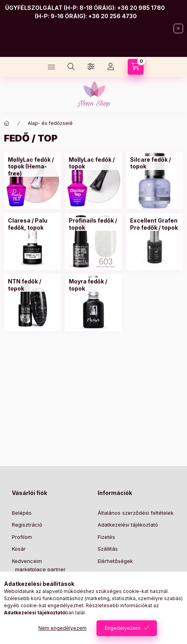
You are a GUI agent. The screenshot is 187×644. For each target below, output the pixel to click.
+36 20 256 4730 (112, 16)
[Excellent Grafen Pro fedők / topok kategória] (155, 224)
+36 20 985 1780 (141, 8)
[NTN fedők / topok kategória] (32, 285)
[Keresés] (71, 67)
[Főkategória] (7, 123)
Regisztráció (27, 525)
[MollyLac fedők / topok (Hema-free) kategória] (32, 167)
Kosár (19, 549)
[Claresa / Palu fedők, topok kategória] (32, 224)
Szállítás (108, 549)
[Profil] (111, 67)
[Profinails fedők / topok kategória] (93, 224)
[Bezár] (178, 28)
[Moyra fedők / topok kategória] (93, 285)
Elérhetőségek (115, 561)
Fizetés (106, 537)
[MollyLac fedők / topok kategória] (93, 163)
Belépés (22, 513)
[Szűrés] (91, 67)
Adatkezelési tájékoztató (128, 525)
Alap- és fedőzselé (50, 123)
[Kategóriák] (51, 67)
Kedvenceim (27, 561)
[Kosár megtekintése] (136, 67)
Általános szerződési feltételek (136, 513)
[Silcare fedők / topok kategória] (155, 163)
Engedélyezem (123, 628)
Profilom (22, 537)
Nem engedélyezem (62, 628)
